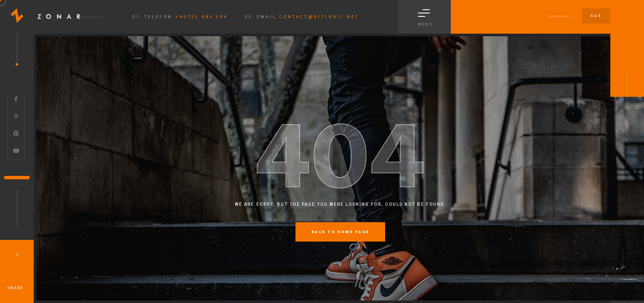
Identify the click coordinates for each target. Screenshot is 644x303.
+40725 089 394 (201, 17)
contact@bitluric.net (319, 17)
